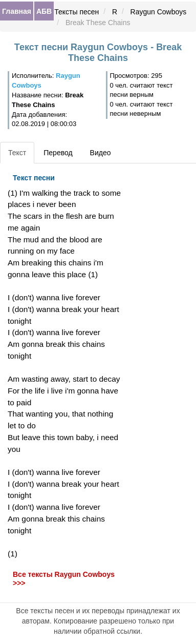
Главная (17, 11)
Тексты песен (77, 12)
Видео (101, 153)
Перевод (58, 153)
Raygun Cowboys (159, 12)
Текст (17, 153)
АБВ (44, 11)
